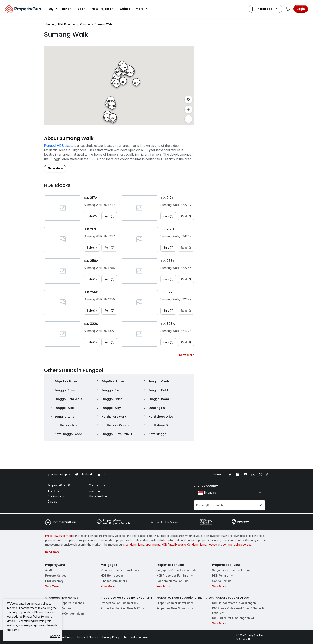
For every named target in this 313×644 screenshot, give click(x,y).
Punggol (85, 24)
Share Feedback (99, 496)
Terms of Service (88, 637)
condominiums (135, 545)
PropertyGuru (55, 565)
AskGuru (51, 570)
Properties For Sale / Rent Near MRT (127, 598)
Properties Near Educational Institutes (184, 598)
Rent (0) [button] (109, 248)
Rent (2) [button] (186, 216)
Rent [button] (68, 9)
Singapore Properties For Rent (232, 570)
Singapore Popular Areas (230, 598)
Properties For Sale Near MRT (123, 603)
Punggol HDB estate (59, 146)
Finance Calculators (117, 581)
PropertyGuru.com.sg (58, 536)
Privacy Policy (32, 617)
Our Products (56, 496)
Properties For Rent (226, 565)
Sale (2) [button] (92, 216)
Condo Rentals (225, 581)
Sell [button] (83, 9)
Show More (55, 168)
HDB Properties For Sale (175, 576)
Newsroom (96, 491)
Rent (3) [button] (109, 216)
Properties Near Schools (176, 608)
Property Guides (56, 576)
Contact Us (97, 485)
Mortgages (109, 565)
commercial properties (237, 545)
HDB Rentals (223, 576)
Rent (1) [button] (109, 279)
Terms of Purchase (136, 637)
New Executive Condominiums (65, 614)
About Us (53, 491)
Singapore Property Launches (65, 603)
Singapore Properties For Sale (176, 570)
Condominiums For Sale (175, 581)
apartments (153, 545)
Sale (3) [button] (92, 311)
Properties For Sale (170, 565)
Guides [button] (125, 9)
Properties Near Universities (178, 603)
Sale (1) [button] (168, 216)
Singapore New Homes (62, 598)
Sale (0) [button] (168, 279)
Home (50, 24)
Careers (52, 502)
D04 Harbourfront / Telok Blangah (234, 603)
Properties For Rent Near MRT (123, 608)
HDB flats (167, 545)
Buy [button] (53, 9)
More (142, 9)
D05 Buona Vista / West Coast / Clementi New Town (238, 611)
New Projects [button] (104, 9)
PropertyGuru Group (62, 485)
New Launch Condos (58, 608)
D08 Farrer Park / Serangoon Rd (233, 618)
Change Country (206, 486)
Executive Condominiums (190, 545)
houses (212, 545)
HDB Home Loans (112, 576)
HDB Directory (67, 24)
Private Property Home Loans (120, 570)
